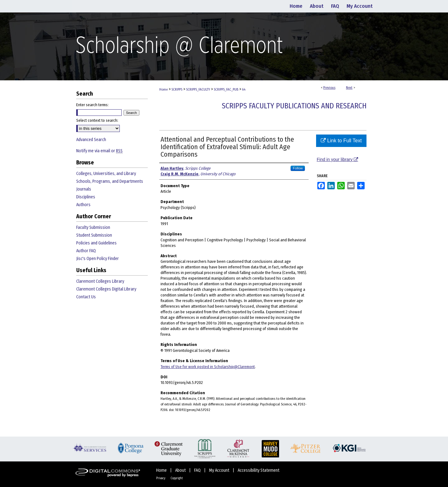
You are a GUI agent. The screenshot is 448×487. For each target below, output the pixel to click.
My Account (220, 470)
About (181, 470)
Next (349, 88)
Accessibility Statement (259, 470)
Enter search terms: (92, 105)
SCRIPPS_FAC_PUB (226, 90)
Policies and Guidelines (96, 243)
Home (163, 90)
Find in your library (337, 159)
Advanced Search (91, 140)
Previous (329, 88)
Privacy (161, 478)
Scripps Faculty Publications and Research (294, 106)
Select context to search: (97, 120)
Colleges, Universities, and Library (106, 174)
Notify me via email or (99, 151)
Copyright (177, 478)
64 (244, 90)
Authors (83, 205)
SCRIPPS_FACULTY (198, 90)
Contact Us (86, 297)
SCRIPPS (177, 90)
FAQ (198, 470)
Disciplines (86, 197)
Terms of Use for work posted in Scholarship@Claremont (208, 367)
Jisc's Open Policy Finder (98, 259)
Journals (84, 189)
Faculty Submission (93, 227)
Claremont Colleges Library (100, 281)
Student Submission (94, 235)
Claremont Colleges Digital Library (106, 289)
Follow (298, 168)
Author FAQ (86, 251)
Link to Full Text (341, 141)
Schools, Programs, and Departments (110, 181)
